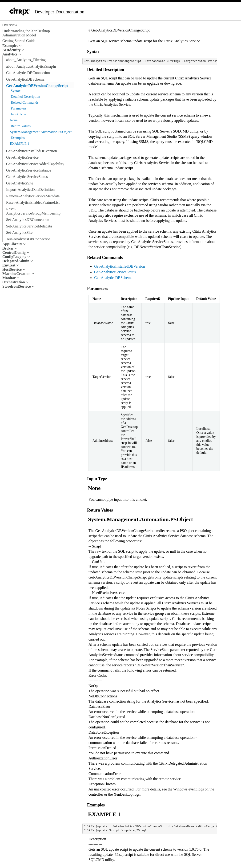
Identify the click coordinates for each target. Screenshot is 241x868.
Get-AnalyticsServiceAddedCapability (35, 164)
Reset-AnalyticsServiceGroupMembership (33, 211)
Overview (10, 25)
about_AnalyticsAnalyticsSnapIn (31, 66)
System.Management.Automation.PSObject (41, 132)
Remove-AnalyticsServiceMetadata (33, 196)
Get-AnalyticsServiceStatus (27, 177)
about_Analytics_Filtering (26, 60)
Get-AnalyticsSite (20, 183)
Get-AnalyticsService (22, 157)
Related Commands (24, 102)
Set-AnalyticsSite (19, 233)
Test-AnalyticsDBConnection (28, 239)
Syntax (15, 91)
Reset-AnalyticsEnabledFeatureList (33, 202)
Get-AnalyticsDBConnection (28, 73)
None (14, 120)
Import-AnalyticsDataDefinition (30, 190)
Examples (17, 138)
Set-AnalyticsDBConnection (28, 220)
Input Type (18, 114)
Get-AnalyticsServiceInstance (29, 170)
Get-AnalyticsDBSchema (25, 79)
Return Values (20, 126)
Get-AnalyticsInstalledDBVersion (32, 151)
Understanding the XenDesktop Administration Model (26, 33)
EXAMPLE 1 (20, 144)
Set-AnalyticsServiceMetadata (29, 226)
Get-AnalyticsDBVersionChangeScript (37, 86)
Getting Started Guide (19, 41)
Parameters (18, 108)
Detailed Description (25, 97)
